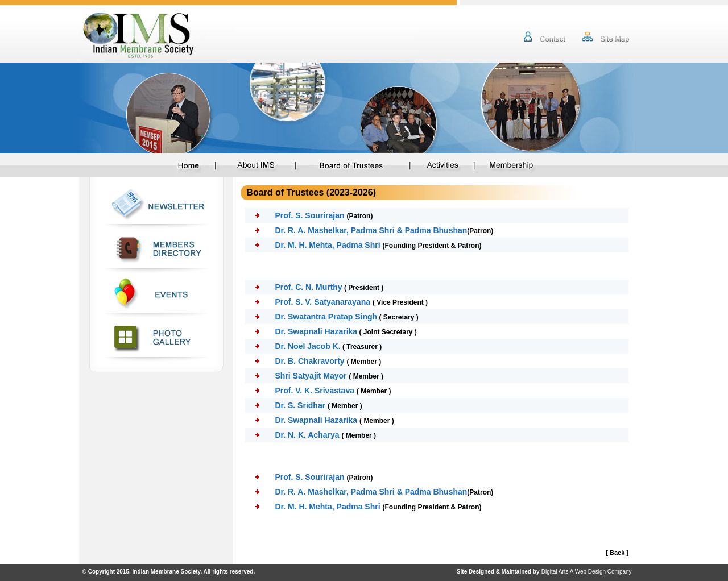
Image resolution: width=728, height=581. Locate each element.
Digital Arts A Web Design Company (587, 572)
